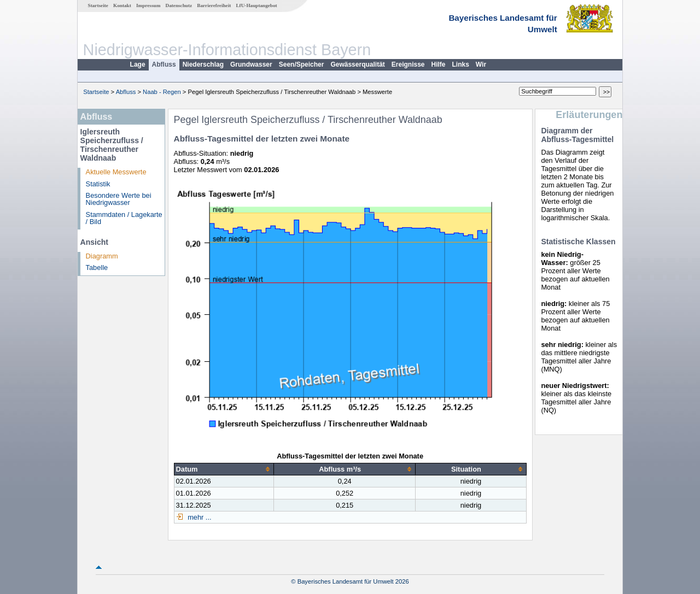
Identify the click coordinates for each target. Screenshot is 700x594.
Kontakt (122, 5)
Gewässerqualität (357, 64)
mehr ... (199, 517)
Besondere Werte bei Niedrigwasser (119, 199)
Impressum (148, 5)
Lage (138, 64)
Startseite (98, 5)
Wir (481, 64)
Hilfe (439, 64)
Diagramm (102, 256)
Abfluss (164, 64)
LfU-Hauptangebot (256, 5)
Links (461, 64)
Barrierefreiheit (214, 5)
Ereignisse (408, 64)
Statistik (98, 184)
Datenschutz (179, 5)
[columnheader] (224, 469)
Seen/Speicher (302, 64)
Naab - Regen (162, 92)
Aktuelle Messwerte (116, 172)
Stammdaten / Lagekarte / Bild (124, 218)
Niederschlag (203, 64)
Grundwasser (251, 64)
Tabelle (97, 267)
